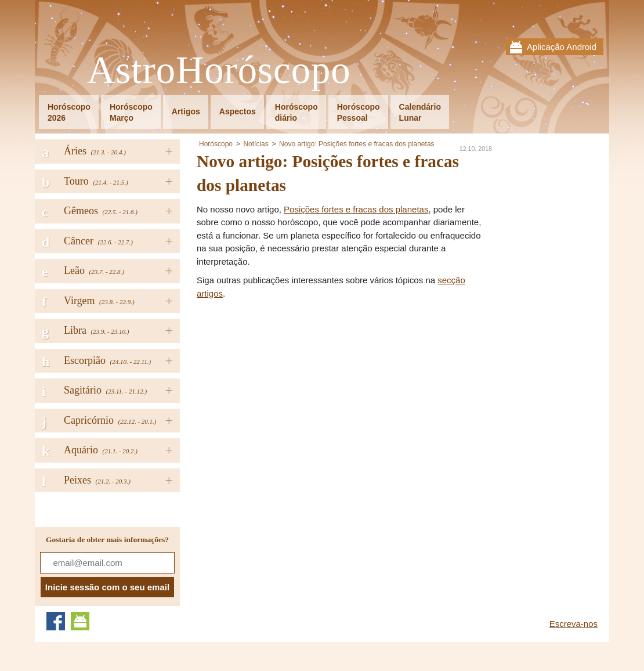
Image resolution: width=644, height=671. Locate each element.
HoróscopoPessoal (359, 112)
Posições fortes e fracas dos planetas (356, 209)
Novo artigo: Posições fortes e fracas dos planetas (357, 144)
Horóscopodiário (296, 112)
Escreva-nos (574, 624)
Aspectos (238, 111)
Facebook (56, 621)
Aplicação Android (562, 47)
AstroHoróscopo (219, 71)
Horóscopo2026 (69, 112)
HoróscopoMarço (131, 112)
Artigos (186, 111)
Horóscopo (216, 144)
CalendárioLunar (420, 112)
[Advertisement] (294, 387)
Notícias (256, 144)
